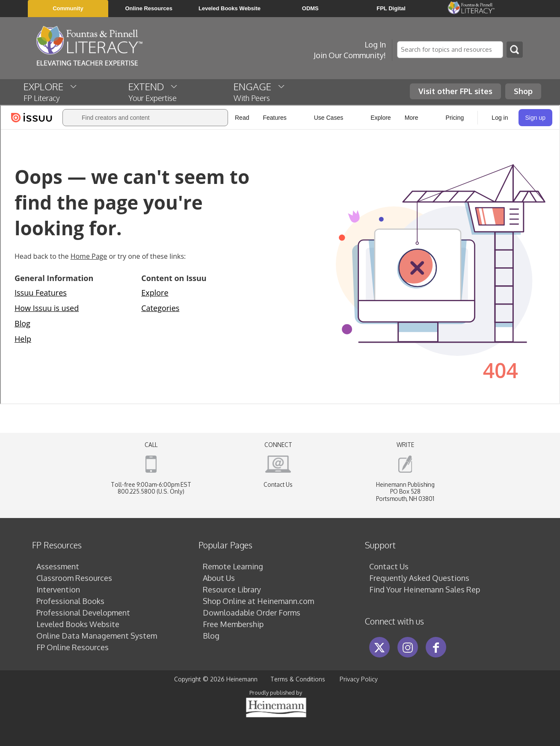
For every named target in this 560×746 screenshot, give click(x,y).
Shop (523, 91)
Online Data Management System (97, 636)
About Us (219, 578)
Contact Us (278, 484)
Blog (211, 636)
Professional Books (70, 601)
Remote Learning (233, 566)
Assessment (58, 566)
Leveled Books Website (78, 624)
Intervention (58, 589)
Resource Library (232, 589)
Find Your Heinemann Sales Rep (425, 589)
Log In (375, 44)
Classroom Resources (74, 578)
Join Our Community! (350, 55)
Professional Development (83, 613)
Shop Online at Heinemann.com (258, 601)
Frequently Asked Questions (419, 578)
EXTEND (153, 92)
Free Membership (233, 624)
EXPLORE (51, 92)
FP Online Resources (73, 647)
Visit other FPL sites (455, 91)
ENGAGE (260, 92)
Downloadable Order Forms (252, 613)
